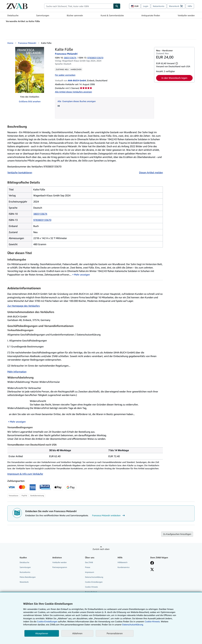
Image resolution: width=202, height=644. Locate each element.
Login (146, 6)
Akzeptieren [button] (42, 633)
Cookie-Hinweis (91, 587)
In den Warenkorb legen (174, 78)
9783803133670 (42, 220)
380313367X (70, 58)
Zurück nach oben (101, 549)
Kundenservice (123, 567)
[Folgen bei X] (152, 570)
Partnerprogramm (60, 567)
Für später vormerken (65, 75)
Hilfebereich (122, 562)
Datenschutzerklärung (94, 577)
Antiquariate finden (151, 15)
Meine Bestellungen (28, 577)
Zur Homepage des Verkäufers (24, 306)
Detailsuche (13, 15)
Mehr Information (17, 372)
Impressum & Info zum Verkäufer (25, 474)
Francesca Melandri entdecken (109, 515)
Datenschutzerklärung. (133, 624)
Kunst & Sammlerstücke (112, 15)
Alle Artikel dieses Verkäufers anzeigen (73, 92)
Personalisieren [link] (115, 633)
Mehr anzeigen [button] (82, 275)
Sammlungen (43, 15)
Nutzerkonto (159, 6)
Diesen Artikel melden (151, 172)
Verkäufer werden (186, 15)
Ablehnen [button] (77, 633)
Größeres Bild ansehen (30, 101)
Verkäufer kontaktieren (20, 172)
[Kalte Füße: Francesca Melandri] (30, 70)
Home (10, 43)
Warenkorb (24, 582)
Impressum (90, 572)
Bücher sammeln (75, 15)
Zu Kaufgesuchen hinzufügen (177, 534)
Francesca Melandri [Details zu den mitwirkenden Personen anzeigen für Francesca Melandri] (27, 43)
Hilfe (190, 6)
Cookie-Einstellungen (47, 621)
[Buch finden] (117, 6)
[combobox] (79, 6)
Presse (88, 567)
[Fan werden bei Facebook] (152, 563)
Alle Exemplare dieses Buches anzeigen (77, 101)
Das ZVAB (89, 562)
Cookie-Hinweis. (152, 621)
